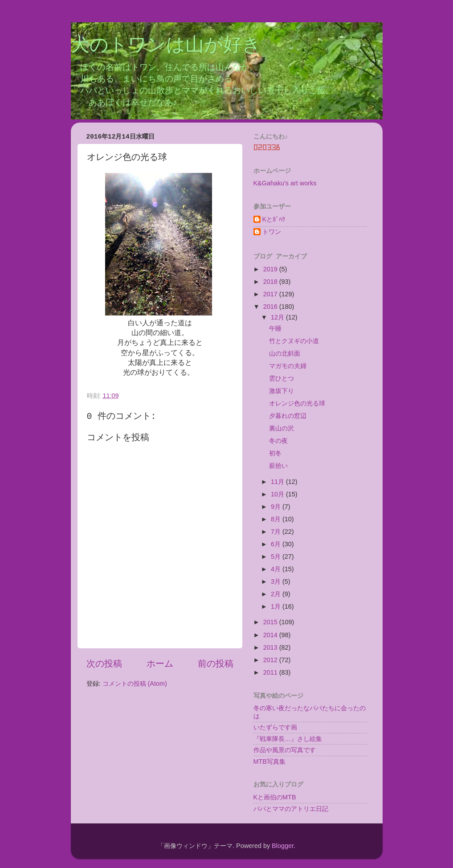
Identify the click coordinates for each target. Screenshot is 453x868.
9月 (277, 507)
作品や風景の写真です (285, 750)
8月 (277, 519)
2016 (271, 307)
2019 (271, 269)
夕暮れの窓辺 (288, 416)
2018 (271, 282)
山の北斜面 (285, 353)
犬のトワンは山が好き (166, 46)
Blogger (283, 846)
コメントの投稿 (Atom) (135, 684)
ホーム (160, 663)
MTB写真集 (269, 762)
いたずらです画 (275, 727)
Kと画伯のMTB (275, 797)
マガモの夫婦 (288, 366)
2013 (271, 647)
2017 (271, 294)
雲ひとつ (282, 378)
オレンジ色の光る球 (297, 403)
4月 (277, 569)
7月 (277, 532)
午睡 (275, 328)
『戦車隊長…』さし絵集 (288, 739)
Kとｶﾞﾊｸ (274, 219)
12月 (278, 317)
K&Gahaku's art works (285, 183)
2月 (277, 594)
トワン (272, 232)
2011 (271, 672)
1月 (277, 606)
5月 (277, 557)
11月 (278, 482)
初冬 (275, 453)
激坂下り (282, 391)
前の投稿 (216, 663)
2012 (271, 660)
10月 (278, 494)
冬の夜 (278, 441)
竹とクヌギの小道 (294, 341)
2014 (271, 635)
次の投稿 (104, 663)
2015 (271, 622)
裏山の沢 (282, 428)
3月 (277, 581)
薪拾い (278, 466)
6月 (277, 544)
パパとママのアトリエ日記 (291, 809)
